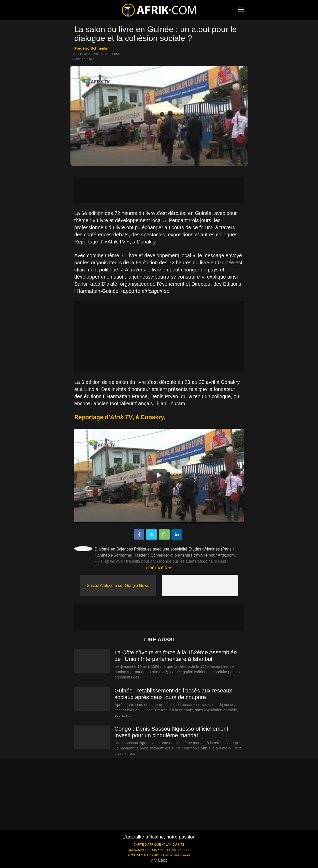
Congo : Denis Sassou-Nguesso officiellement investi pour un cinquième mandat (171, 732)
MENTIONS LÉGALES (175, 850)
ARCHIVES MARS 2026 (144, 855)
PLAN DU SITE (174, 845)
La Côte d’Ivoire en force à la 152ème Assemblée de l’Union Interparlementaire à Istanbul (176, 656)
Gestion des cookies (177, 855)
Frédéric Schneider (92, 48)
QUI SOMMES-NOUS (142, 850)
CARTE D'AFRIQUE (147, 845)
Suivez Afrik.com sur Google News (118, 585)
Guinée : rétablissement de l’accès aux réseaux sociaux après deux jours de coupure (173, 694)
